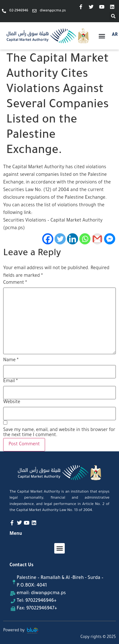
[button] (113, 16)
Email (10, 382)
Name (11, 361)
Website (12, 402)
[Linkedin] (73, 239)
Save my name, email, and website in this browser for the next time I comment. (59, 433)
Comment (15, 283)
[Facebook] (48, 239)
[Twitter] (60, 239)
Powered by (14, 631)
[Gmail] (97, 239)
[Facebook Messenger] (110, 239)
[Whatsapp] (85, 239)
